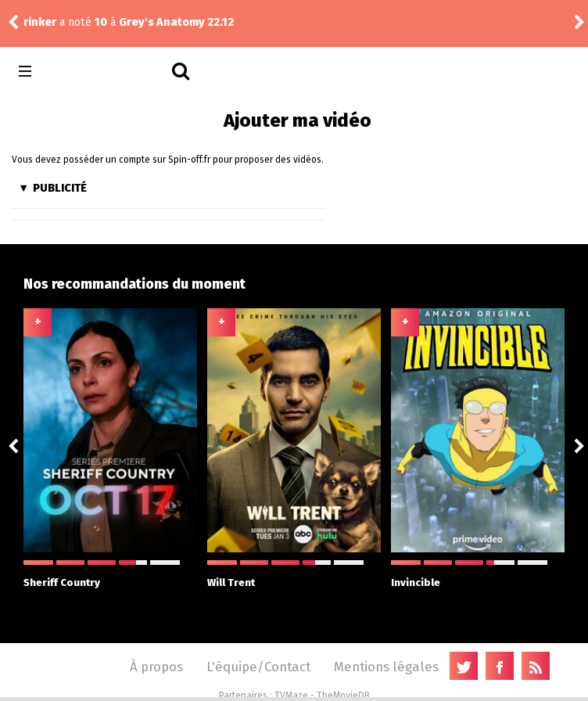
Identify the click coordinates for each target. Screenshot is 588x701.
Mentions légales (386, 667)
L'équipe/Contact (258, 667)
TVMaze (291, 696)
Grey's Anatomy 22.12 (176, 22)
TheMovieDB (343, 696)
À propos (156, 667)
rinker (40, 22)
